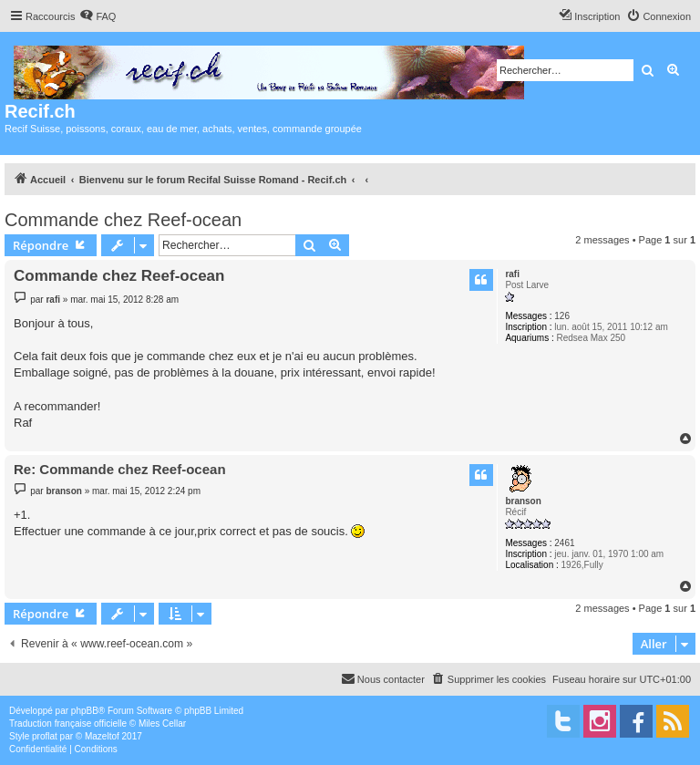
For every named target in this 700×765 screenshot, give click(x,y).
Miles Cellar (162, 724)
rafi (512, 274)
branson (523, 501)
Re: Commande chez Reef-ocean (120, 469)
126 (562, 316)
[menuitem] (98, 16)
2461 (564, 543)
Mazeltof (102, 736)
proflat (45, 736)
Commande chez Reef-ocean (123, 220)
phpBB (85, 711)
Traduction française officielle (68, 724)
